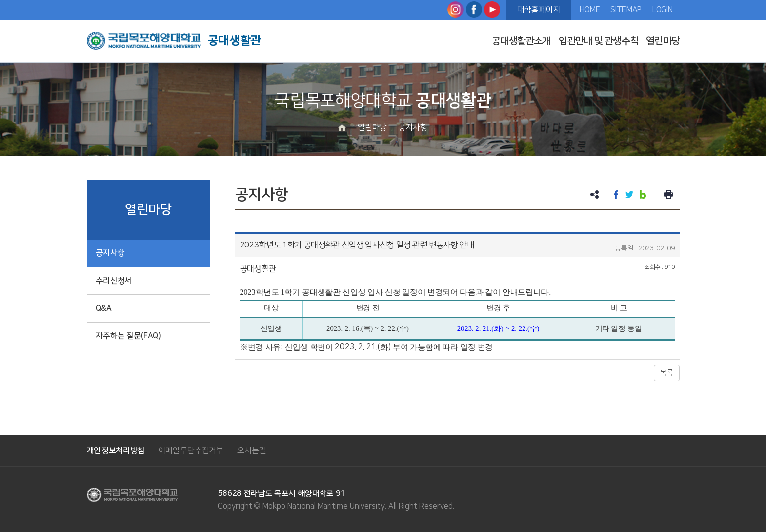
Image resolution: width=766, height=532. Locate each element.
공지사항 (110, 253)
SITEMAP (626, 10)
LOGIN (662, 10)
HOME (590, 10)
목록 (666, 373)
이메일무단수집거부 (191, 450)
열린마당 (663, 41)
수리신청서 (114, 281)
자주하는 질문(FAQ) (128, 336)
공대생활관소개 (521, 41)
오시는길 (252, 450)
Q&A (104, 308)
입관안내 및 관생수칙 (598, 41)
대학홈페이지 (539, 10)
